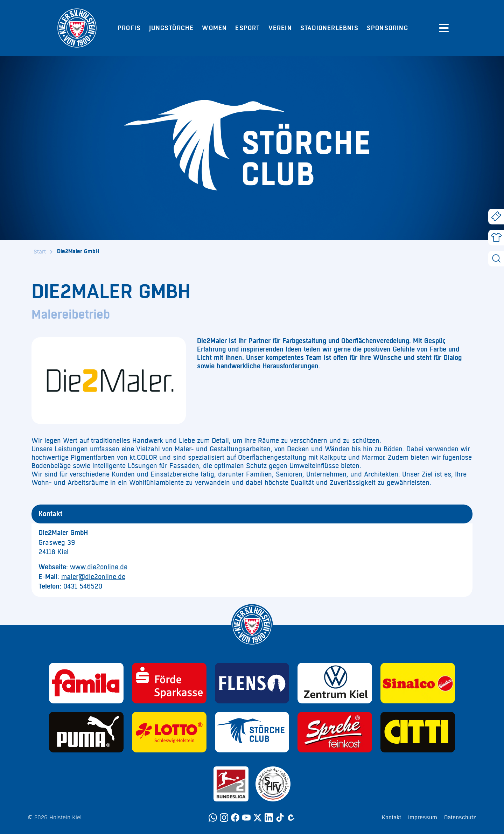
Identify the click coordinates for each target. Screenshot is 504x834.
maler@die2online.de (93, 577)
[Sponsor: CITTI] (418, 732)
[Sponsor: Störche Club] (252, 732)
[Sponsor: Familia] (86, 683)
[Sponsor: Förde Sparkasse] (169, 683)
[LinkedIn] (269, 818)
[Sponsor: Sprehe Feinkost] (335, 732)
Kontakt (391, 818)
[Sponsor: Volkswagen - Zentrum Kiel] (335, 683)
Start (40, 252)
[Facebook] (235, 818)
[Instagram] (224, 818)
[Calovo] (291, 818)
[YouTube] (246, 818)
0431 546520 (83, 586)
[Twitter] (258, 818)
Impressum (423, 818)
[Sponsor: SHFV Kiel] (273, 784)
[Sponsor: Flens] (252, 683)
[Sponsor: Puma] (86, 732)
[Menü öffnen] (444, 28)
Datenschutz (460, 818)
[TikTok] (280, 818)
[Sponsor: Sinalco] (418, 683)
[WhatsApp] (213, 818)
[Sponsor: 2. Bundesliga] (231, 784)
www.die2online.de (99, 567)
